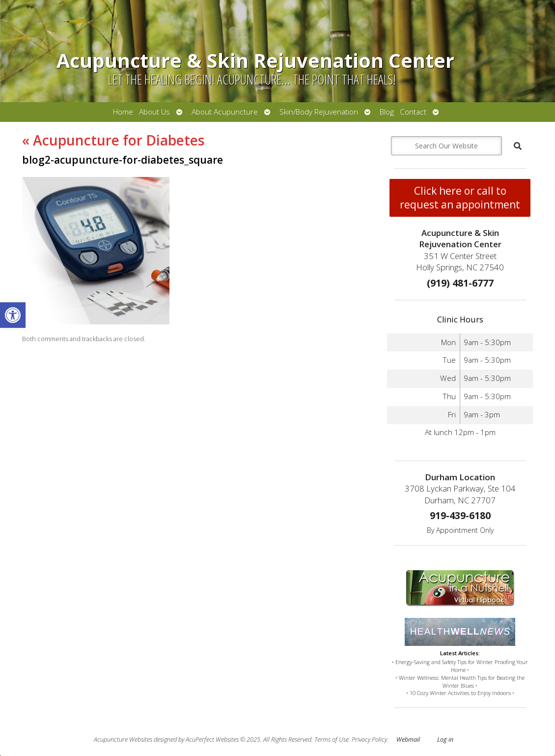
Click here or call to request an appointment (460, 198)
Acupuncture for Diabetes (113, 140)
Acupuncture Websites (123, 740)
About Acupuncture (225, 112)
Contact (413, 112)
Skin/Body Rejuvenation (319, 112)
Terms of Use (332, 740)
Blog (387, 112)
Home (123, 112)
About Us (154, 112)
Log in (445, 740)
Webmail (408, 740)
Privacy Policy (369, 740)
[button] (13, 315)
